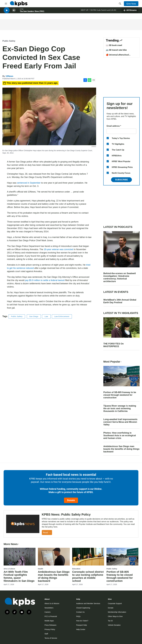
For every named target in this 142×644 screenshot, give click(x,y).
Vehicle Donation (114, 625)
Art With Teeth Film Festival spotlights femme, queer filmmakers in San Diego (19, 576)
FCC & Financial (51, 616)
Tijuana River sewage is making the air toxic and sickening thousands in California (120, 408)
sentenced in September (29, 183)
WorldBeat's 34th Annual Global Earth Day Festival (120, 301)
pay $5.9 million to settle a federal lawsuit (45, 280)
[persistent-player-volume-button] (14, 12)
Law (46, 316)
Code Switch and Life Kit (106, 12)
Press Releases (50, 625)
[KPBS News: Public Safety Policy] (23, 524)
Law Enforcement (62, 316)
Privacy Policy (50, 629)
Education (76, 569)
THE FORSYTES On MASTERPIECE (114, 345)
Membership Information (117, 612)
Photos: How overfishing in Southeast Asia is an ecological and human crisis (120, 435)
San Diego (34, 316)
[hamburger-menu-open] (6, 4)
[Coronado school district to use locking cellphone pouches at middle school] (88, 557)
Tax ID (110, 621)
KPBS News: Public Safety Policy (66, 514)
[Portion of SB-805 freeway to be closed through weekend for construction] (122, 557)
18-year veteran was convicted (59, 249)
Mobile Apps (49, 621)
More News (12, 544)
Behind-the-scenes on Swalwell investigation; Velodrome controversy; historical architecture (120, 277)
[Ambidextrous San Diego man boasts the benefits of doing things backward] (54, 557)
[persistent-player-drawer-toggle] (130, 12)
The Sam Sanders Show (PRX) (32, 13)
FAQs (78, 616)
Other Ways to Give (115, 616)
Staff (46, 634)
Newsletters (49, 608)
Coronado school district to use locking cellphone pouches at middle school (88, 576)
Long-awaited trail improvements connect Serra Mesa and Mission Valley (120, 422)
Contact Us (80, 612)
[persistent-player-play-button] (7, 12)
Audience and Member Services (88, 603)
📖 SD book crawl (114, 45)
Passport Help (82, 625)
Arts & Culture (9, 569)
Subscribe (121, 180)
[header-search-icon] (120, 4)
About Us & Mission (52, 603)
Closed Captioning (83, 608)
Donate (71, 500)
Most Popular (113, 362)
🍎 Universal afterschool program (117, 56)
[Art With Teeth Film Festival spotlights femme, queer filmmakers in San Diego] (20, 557)
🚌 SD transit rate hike (116, 50)
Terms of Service (51, 638)
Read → (47, 532)
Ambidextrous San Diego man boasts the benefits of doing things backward (121, 449)
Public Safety (9, 41)
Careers (48, 612)
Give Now (131, 4)
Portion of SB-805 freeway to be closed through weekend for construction (120, 395)
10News (9, 76)
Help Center (81, 629)
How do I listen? (82, 621)
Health (41, 569)
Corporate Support (115, 603)
